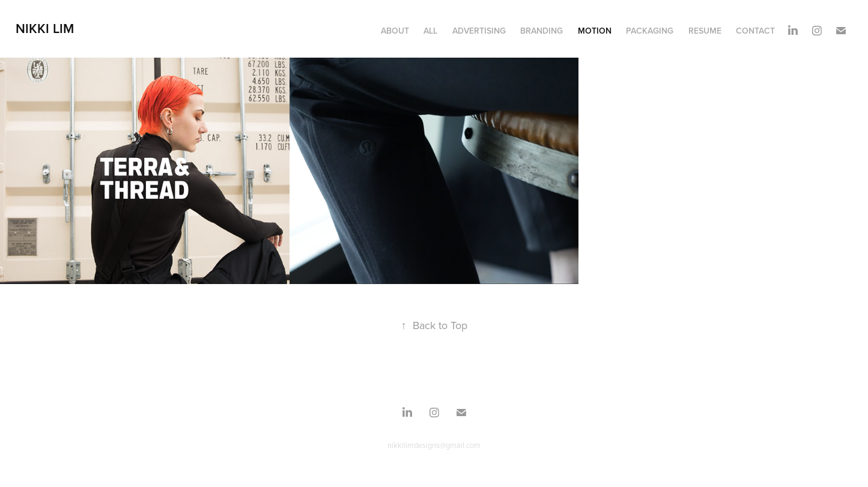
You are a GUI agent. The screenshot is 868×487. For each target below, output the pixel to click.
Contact (755, 31)
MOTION (595, 31)
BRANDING (542, 31)
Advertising (479, 31)
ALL (430, 31)
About (395, 31)
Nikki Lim (45, 28)
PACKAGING (650, 31)
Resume (705, 31)
